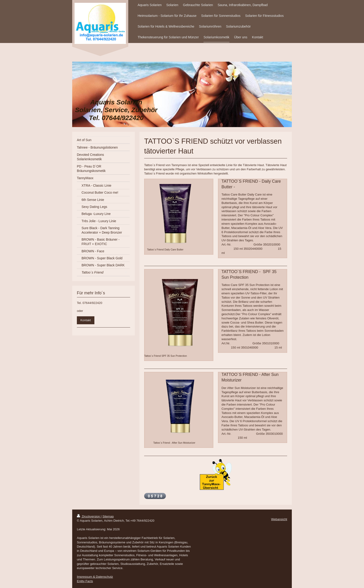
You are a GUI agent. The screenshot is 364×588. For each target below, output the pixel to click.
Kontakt (86, 320)
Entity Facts (85, 581)
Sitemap (108, 516)
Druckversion (89, 516)
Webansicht (279, 519)
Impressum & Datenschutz (95, 577)
